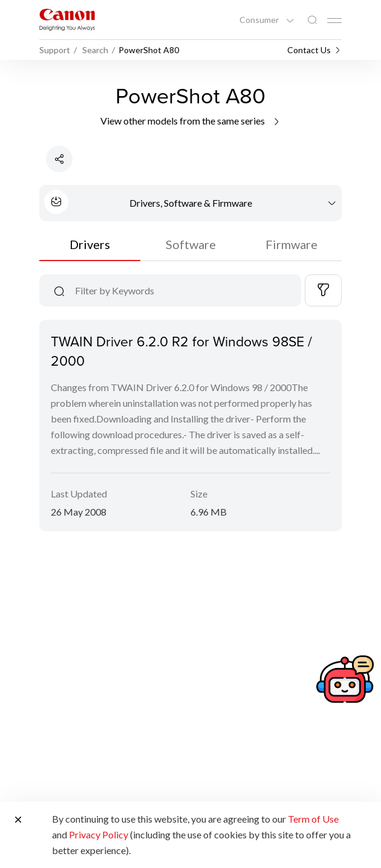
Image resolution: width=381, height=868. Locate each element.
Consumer (260, 20)
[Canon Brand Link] (67, 20)
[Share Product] (59, 159)
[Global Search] (312, 20)
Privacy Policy (99, 834)
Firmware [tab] (291, 244)
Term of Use (313, 819)
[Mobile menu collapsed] (334, 21)
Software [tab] (191, 244)
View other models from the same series (191, 121)
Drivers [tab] (90, 244)
